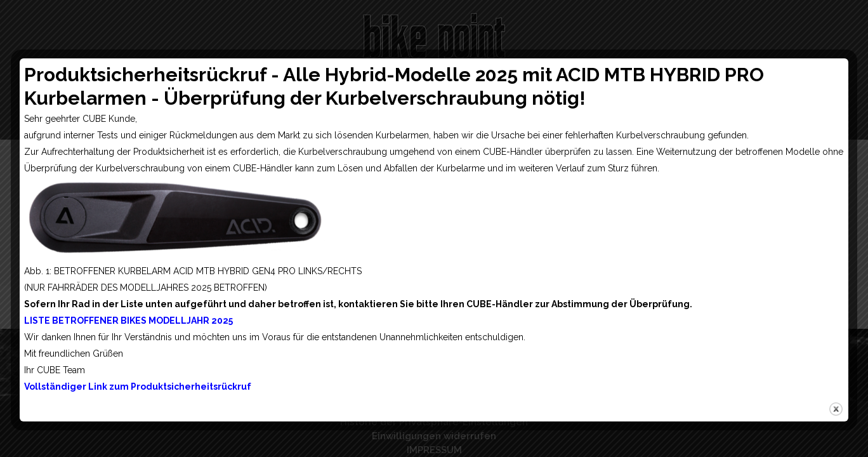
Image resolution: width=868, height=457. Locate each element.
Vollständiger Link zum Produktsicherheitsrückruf (138, 387)
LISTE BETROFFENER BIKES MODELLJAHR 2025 (128, 321)
